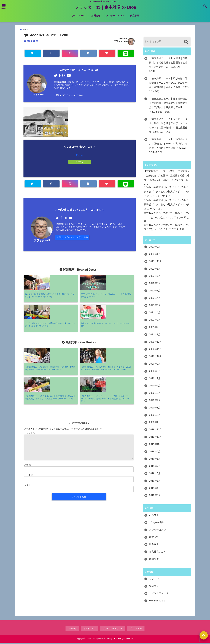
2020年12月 (155, 343)
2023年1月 (155, 255)
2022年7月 (155, 277)
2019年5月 (155, 482)
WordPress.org (157, 602)
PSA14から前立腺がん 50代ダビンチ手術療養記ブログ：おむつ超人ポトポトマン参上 (167, 193)
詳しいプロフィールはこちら (68, 96)
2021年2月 (155, 329)
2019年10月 (155, 446)
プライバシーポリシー (113, 630)
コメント (30, 376)
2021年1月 (155, 336)
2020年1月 (155, 424)
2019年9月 (155, 453)
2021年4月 (155, 314)
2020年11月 (155, 350)
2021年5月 (155, 307)
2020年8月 (155, 372)
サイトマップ (90, 630)
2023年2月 (155, 248)
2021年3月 (155, 321)
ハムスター (155, 516)
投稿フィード (156, 587)
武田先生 (154, 560)
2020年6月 (155, 387)
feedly (80, 161)
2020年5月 (155, 394)
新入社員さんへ (157, 553)
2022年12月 (155, 263)
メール (29, 418)
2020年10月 (155, 358)
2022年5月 (155, 292)
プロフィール (79, 16)
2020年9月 (155, 365)
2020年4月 (155, 402)
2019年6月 (155, 475)
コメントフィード (159, 595)
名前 (28, 408)
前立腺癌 (135, 16)
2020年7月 (155, 380)
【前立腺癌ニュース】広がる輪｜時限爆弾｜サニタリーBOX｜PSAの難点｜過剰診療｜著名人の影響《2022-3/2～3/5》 (169, 86)
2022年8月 (155, 270)
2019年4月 (155, 489)
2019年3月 (155, 497)
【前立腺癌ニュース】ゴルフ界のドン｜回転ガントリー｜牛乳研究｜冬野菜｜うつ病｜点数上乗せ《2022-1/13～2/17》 (168, 147)
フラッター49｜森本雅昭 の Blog (105, 7)
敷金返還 (154, 546)
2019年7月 (155, 467)
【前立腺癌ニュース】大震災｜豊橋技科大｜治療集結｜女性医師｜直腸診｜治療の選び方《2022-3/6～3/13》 (168, 66)
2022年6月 (155, 285)
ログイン (154, 580)
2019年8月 (155, 460)
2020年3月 (155, 409)
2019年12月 (155, 431)
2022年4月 (155, 299)
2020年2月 (155, 416)
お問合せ (96, 16)
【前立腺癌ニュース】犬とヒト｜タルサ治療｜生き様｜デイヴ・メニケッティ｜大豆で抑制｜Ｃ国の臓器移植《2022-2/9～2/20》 (168, 127)
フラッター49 (120, 43)
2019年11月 (155, 438)
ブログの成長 (156, 524)
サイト (27, 428)
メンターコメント (115, 16)
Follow (80, 155)
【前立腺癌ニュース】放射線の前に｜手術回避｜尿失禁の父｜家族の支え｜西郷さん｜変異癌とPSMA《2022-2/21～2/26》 (168, 106)
